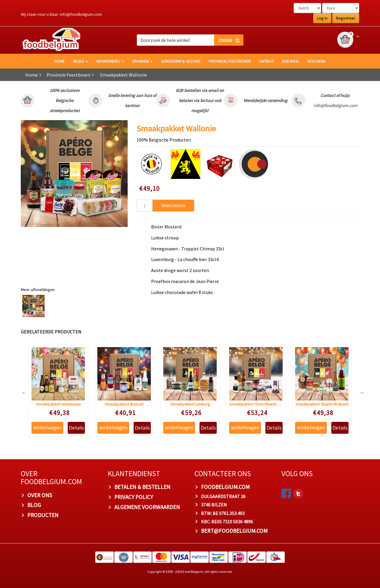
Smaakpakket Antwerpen (58, 404)
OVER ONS (40, 495)
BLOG (34, 505)
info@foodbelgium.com (81, 14)
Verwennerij (110, 61)
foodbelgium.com (225, 487)
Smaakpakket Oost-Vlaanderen (257, 404)
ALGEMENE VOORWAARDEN (147, 507)
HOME (60, 61)
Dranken (142, 61)
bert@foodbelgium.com (234, 531)
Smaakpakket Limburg (190, 404)
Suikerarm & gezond (181, 61)
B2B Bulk (290, 61)
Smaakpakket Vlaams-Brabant (322, 404)
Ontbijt (266, 61)
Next (359, 392)
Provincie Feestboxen (230, 61)
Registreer (346, 18)
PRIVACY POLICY (134, 497)
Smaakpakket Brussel (124, 404)
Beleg (80, 61)
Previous (21, 392)
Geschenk (316, 61)
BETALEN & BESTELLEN (142, 487)
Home (31, 75)
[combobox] (190, 40)
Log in (322, 18)
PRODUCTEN (43, 515)
